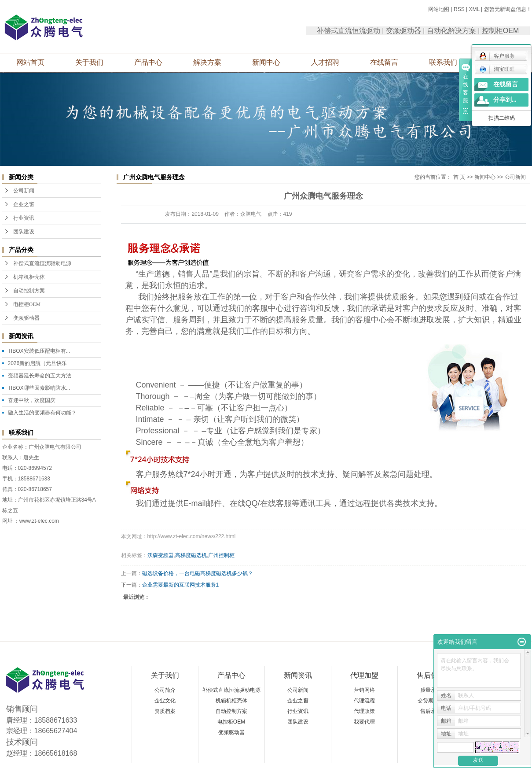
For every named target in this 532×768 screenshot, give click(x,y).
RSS (459, 9)
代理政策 (364, 711)
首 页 (459, 177)
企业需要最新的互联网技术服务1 (181, 585)
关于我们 (89, 62)
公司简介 (165, 690)
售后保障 (431, 675)
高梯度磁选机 (191, 555)
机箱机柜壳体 (29, 277)
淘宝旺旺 (497, 69)
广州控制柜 (221, 555)
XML (474, 9)
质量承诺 (431, 690)
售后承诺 (431, 711)
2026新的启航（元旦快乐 (38, 363)
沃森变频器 (161, 555)
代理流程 (364, 701)
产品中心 (148, 62)
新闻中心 (266, 62)
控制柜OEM (500, 31)
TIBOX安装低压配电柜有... (39, 351)
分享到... (505, 100)
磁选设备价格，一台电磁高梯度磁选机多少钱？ (198, 573)
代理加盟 (364, 675)
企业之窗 (24, 204)
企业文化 (165, 701)
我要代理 (364, 722)
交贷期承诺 (431, 701)
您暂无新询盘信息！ (508, 9)
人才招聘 (325, 62)
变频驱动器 (404, 31)
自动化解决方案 (451, 31)
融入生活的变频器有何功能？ (42, 413)
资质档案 (165, 711)
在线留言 (384, 62)
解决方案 (207, 62)
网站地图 (439, 9)
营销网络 (364, 690)
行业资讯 (24, 218)
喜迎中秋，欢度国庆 (32, 400)
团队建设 (24, 232)
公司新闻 (24, 191)
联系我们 (443, 62)
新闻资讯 (298, 675)
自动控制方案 (29, 291)
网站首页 (30, 62)
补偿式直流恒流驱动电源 (42, 263)
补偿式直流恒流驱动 (349, 31)
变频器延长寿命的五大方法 (40, 376)
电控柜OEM (27, 304)
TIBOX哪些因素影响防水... (39, 388)
